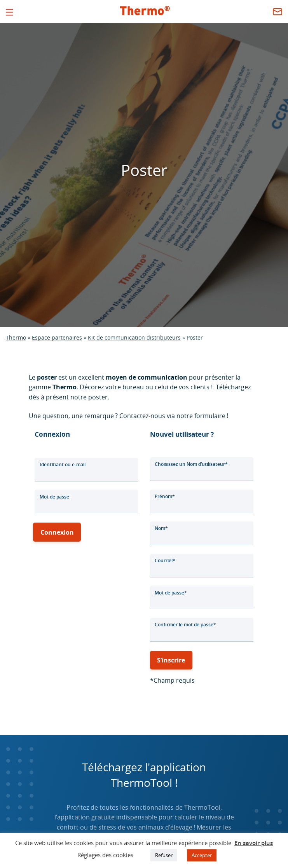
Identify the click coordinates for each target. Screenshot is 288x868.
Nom (161, 528)
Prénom (165, 496)
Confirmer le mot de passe (185, 625)
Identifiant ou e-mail (63, 465)
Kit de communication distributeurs (134, 337)
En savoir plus (254, 843)
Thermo (16, 337)
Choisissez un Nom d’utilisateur (191, 464)
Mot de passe (54, 497)
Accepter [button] (202, 855)
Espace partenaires (57, 337)
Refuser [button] (164, 855)
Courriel (165, 560)
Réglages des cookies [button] (105, 855)
